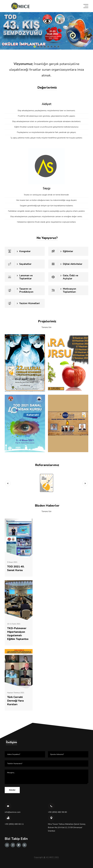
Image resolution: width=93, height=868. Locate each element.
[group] (46, 31)
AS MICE (50, 857)
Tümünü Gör (47, 327)
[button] (35, 47)
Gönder (12, 790)
